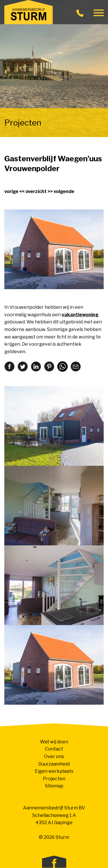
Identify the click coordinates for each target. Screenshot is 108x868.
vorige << (14, 191)
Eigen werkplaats (54, 771)
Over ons (54, 756)
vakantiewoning (80, 315)
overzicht (36, 191)
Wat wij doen (54, 742)
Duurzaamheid (54, 764)
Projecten (54, 779)
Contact (54, 749)
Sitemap (54, 786)
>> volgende (61, 191)
